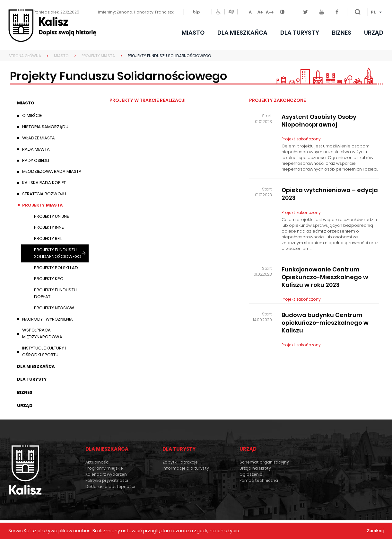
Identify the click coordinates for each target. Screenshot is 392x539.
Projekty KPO (49, 279)
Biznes (342, 33)
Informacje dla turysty (186, 468)
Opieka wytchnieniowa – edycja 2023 (330, 194)
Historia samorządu (45, 127)
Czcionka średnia (260, 11)
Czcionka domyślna (250, 11)
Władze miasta (39, 138)
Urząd (374, 33)
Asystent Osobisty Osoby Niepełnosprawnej (319, 121)
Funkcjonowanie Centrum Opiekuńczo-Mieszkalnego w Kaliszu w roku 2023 (325, 277)
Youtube (324, 9)
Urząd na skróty (255, 468)
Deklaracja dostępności (110, 486)
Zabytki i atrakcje (180, 462)
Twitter (308, 9)
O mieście (32, 115)
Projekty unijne (51, 216)
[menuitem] (376, 12)
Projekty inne (49, 227)
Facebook (339, 9)
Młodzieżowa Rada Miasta (52, 171)
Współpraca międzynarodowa (42, 333)
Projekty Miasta (42, 205)
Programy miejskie (104, 468)
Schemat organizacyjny (264, 462)
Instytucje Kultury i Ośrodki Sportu (44, 351)
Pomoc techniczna (259, 480)
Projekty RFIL (48, 239)
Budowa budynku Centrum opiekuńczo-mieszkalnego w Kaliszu (325, 323)
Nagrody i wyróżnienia (48, 319)
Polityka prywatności (107, 480)
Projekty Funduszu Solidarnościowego (58, 253)
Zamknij (375, 531)
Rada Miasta (36, 149)
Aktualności (97, 462)
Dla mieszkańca (242, 33)
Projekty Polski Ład (56, 268)
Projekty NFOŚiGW (54, 308)
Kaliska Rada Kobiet (44, 183)
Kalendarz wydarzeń (106, 474)
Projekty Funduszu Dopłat (55, 293)
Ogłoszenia (251, 474)
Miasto (193, 33)
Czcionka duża (270, 11)
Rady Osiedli (36, 160)
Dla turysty (300, 33)
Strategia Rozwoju (44, 194)
